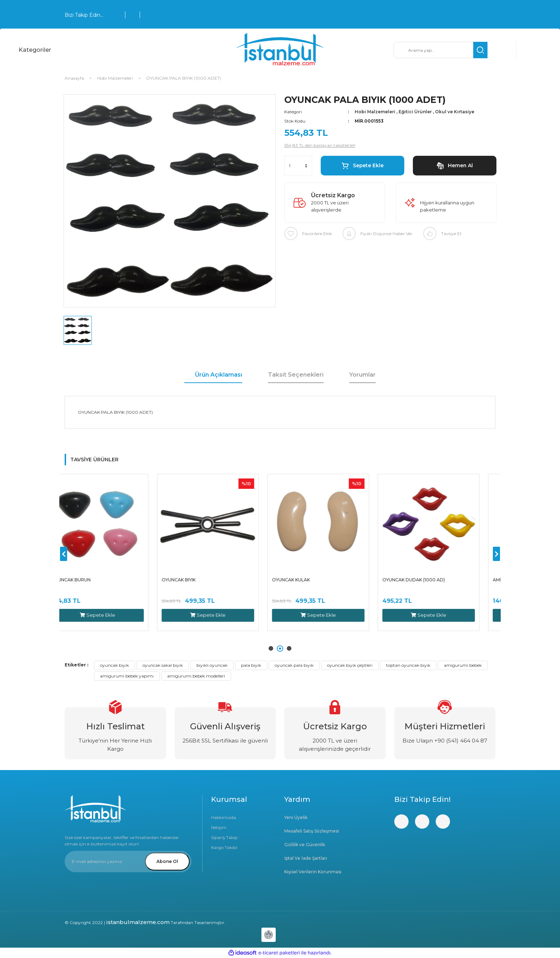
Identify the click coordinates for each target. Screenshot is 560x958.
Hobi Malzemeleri (375, 112)
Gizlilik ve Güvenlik (305, 845)
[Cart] (531, 50)
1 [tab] (272, 649)
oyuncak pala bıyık (294, 665)
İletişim (219, 827)
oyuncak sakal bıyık (163, 665)
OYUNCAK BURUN (88, 580)
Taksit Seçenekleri (296, 375)
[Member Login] (502, 50)
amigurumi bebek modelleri (196, 676)
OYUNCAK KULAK (308, 580)
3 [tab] (289, 648)
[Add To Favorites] (308, 234)
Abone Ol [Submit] (167, 861)
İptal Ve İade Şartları (306, 858)
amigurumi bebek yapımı (127, 676)
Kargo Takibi (224, 847)
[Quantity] (298, 166)
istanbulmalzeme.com (138, 922)
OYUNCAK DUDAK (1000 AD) (431, 580)
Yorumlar (362, 375)
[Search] (441, 50)
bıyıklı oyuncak (212, 665)
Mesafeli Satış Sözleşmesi (312, 831)
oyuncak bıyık (114, 665)
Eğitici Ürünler (415, 112)
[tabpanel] (114, 552)
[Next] (496, 554)
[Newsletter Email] (128, 862)
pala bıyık (251, 665)
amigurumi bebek (463, 665)
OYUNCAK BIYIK (196, 580)
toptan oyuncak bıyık (408, 665)
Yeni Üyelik (296, 817)
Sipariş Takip (224, 837)
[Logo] (280, 50)
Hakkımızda (224, 817)
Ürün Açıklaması (219, 375)
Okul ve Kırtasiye (455, 112)
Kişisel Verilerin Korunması (313, 872)
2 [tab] (281, 648)
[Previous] (64, 554)
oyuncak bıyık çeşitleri (350, 665)
